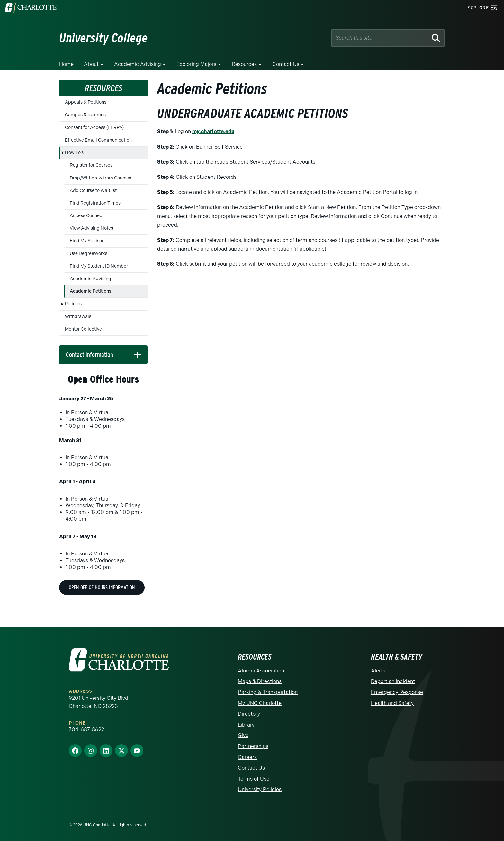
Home (66, 64)
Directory (249, 714)
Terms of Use (254, 779)
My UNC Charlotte (260, 703)
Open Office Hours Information (102, 587)
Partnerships (253, 746)
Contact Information (90, 355)
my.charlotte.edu (213, 131)
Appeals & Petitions (86, 102)
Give (243, 735)
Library (246, 725)
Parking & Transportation (268, 692)
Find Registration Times (95, 203)
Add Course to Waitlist (93, 191)
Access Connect (87, 216)
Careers (247, 757)
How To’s (74, 153)
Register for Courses (91, 165)
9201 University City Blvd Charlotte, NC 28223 (99, 702)
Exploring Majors (196, 64)
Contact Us (286, 64)
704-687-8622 (86, 730)
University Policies (260, 789)
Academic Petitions (90, 291)
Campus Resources (85, 115)
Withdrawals (78, 317)
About (91, 64)
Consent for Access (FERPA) (94, 128)
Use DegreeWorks (89, 254)
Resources (244, 64)
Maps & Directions (260, 681)
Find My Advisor (87, 241)
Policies (73, 304)
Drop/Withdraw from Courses (100, 178)
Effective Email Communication (98, 140)
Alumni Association (261, 671)
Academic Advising (138, 64)
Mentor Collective (83, 329)
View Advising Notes (91, 228)
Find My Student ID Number (99, 266)
